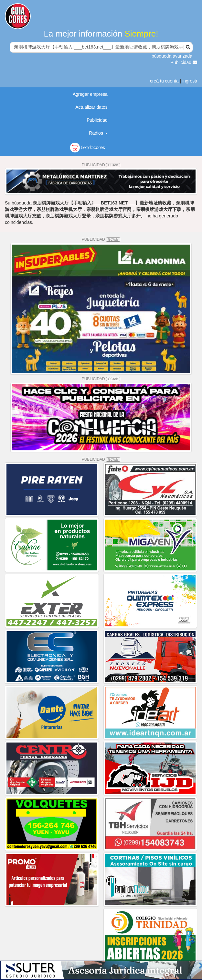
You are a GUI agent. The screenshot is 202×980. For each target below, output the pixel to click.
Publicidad (184, 62)
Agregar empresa (90, 94)
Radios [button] (98, 133)
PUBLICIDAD (101, 165)
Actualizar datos (91, 107)
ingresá (190, 81)
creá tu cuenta (164, 81)
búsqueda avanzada (172, 56)
